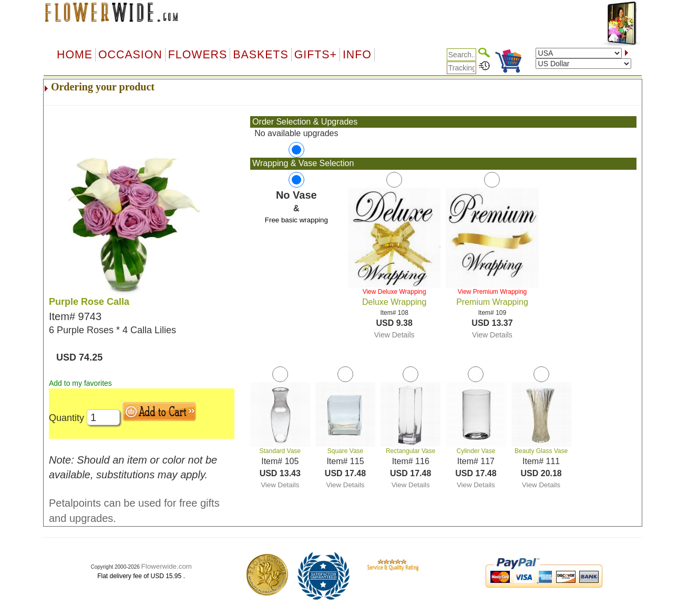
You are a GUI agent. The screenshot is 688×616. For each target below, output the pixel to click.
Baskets (260, 55)
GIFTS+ (316, 55)
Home (75, 55)
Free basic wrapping (296, 220)
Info (357, 55)
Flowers (198, 55)
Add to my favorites (80, 383)
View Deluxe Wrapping (394, 292)
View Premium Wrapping (492, 292)
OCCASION (130, 55)
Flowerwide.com (167, 566)
